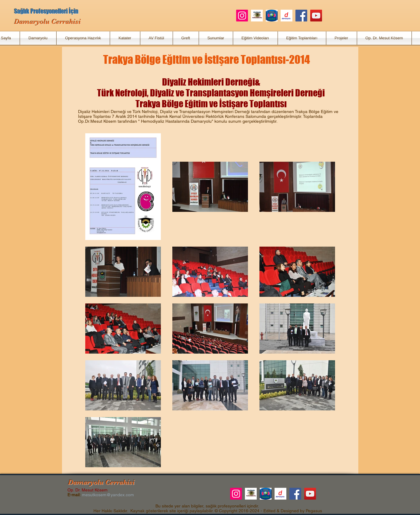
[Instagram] (242, 16)
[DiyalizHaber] (257, 16)
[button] (38, 38)
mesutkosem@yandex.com (108, 495)
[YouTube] (316, 16)
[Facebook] (301, 16)
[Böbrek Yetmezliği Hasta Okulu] (272, 16)
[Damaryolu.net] (287, 16)
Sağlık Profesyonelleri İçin (46, 11)
